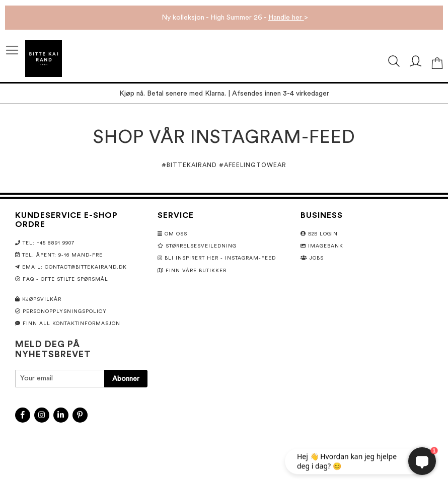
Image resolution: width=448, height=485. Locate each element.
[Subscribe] (126, 379)
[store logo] (44, 59)
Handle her (286, 18)
